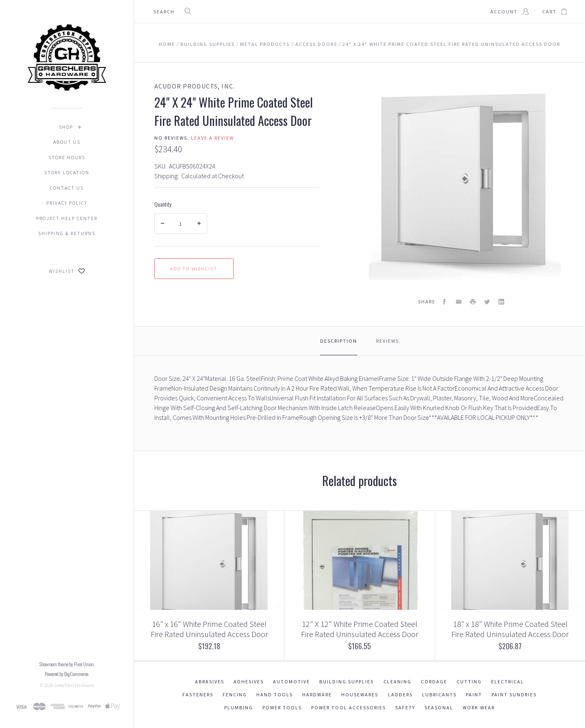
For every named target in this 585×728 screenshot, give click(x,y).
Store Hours (67, 157)
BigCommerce (76, 674)
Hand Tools (275, 695)
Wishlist (67, 271)
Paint (474, 695)
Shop (66, 127)
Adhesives (249, 682)
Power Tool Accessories (349, 707)
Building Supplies (347, 682)
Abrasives (210, 682)
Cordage (434, 682)
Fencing (235, 695)
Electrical (508, 682)
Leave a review (212, 138)
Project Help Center (67, 218)
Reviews (388, 341)
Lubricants (439, 695)
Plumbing (239, 707)
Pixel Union (84, 664)
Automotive (291, 682)
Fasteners (198, 695)
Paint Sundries (514, 695)
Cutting (469, 682)
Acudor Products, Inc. (195, 86)
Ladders (400, 695)
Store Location (67, 172)
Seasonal (439, 707)
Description (339, 341)
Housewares (360, 695)
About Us (67, 142)
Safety (405, 707)
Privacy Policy (67, 203)
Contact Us (67, 188)
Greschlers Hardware (74, 685)
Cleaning (398, 682)
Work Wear (479, 707)
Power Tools (282, 707)
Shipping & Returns (67, 233)
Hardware (317, 695)
